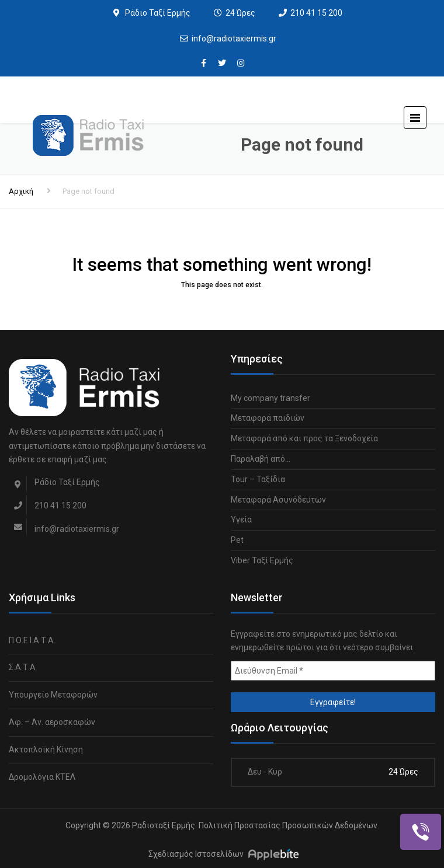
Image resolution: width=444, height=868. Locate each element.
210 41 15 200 (316, 13)
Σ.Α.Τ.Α (22, 667)
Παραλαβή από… (261, 459)
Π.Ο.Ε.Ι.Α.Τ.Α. (32, 640)
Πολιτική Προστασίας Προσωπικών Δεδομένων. (289, 825)
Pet (237, 540)
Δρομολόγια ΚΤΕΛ (42, 777)
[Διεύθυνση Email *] (333, 671)
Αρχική (21, 191)
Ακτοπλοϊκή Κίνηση (46, 750)
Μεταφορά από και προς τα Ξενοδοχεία (304, 438)
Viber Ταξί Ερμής (262, 560)
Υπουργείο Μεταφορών (53, 695)
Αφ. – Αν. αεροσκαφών (52, 722)
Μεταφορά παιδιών (268, 418)
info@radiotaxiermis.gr (234, 39)
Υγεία (241, 520)
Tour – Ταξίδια (258, 479)
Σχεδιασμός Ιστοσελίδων (196, 854)
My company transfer (270, 398)
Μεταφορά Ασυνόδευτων (278, 500)
